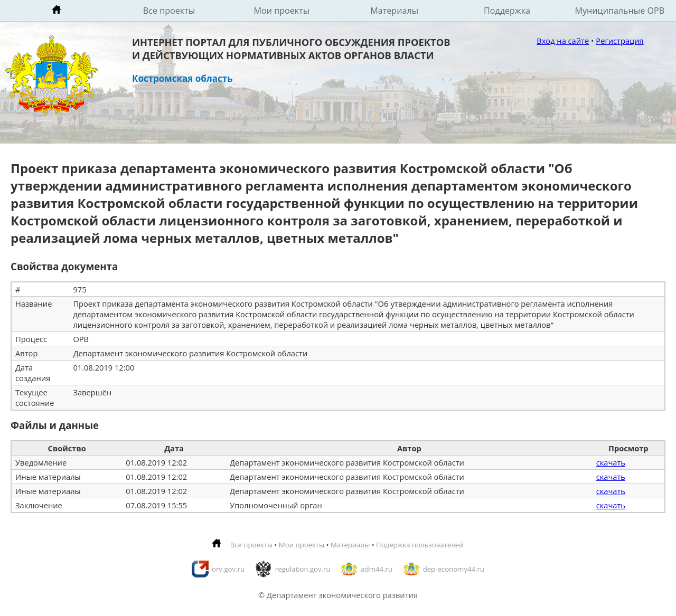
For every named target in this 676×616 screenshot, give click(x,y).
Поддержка (507, 11)
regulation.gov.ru (303, 569)
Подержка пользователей (420, 545)
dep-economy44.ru (454, 569)
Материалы (394, 11)
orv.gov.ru (228, 569)
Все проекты (169, 11)
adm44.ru (377, 569)
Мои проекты (282, 11)
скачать (611, 462)
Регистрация (619, 41)
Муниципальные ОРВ (620, 11)
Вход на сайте (563, 41)
